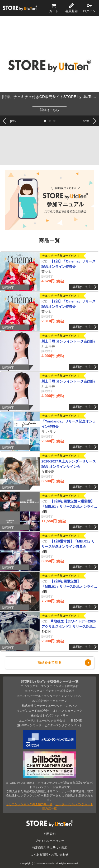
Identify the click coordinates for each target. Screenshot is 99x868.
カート (54, 11)
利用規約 (50, 834)
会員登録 (72, 11)
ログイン (89, 11)
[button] (45, 121)
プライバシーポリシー (50, 841)
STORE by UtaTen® (20, 8)
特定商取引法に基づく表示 (50, 848)
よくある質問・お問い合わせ (49, 854)
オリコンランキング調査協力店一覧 (29, 804)
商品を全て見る (49, 663)
